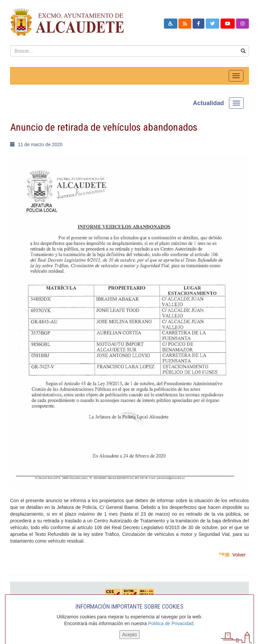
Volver (239, 555)
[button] (171, 24)
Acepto (129, 635)
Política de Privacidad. (171, 623)
